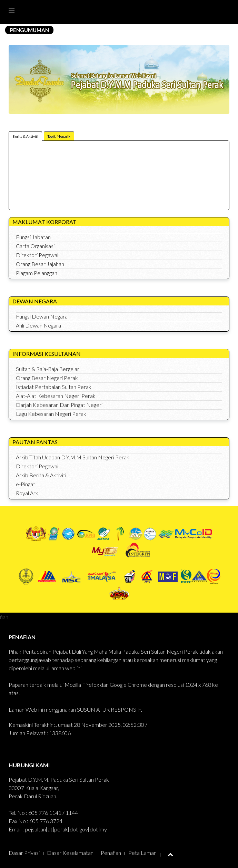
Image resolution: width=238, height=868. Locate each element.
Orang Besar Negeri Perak (47, 378)
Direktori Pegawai (37, 255)
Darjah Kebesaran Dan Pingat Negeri (59, 405)
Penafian (111, 853)
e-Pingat (26, 484)
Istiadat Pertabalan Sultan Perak (54, 387)
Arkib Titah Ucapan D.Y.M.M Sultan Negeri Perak (73, 457)
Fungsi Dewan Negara (42, 316)
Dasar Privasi (24, 853)
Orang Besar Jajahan (40, 264)
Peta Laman (142, 853)
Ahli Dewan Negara (38, 325)
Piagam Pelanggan (37, 273)
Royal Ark (27, 493)
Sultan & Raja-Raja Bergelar (48, 369)
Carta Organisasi (35, 246)
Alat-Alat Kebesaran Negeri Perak (56, 396)
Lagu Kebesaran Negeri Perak (51, 414)
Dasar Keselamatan (70, 853)
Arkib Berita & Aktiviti (41, 475)
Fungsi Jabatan (33, 237)
